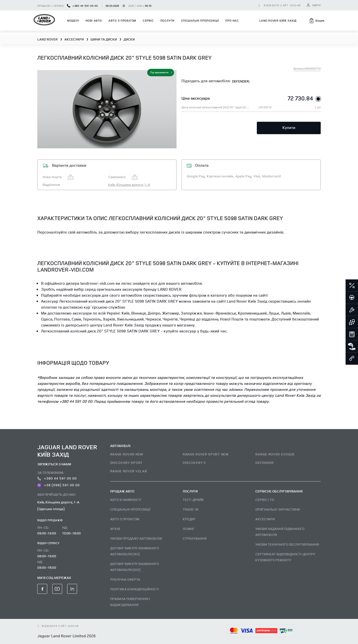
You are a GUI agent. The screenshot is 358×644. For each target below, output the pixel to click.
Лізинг (189, 529)
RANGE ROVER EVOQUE (275, 454)
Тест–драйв (193, 500)
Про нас (232, 20)
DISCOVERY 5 (194, 463)
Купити (289, 127)
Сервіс (148, 20)
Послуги (167, 20)
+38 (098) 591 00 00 (59, 485)
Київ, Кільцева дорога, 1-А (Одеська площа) (58, 505)
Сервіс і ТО (265, 500)
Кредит (189, 519)
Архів (115, 529)
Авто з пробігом (122, 20)
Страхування (195, 538)
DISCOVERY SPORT (127, 463)
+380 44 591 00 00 (82, 6)
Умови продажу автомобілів (136, 538)
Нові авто (94, 20)
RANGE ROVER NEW (127, 454)
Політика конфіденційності (135, 589)
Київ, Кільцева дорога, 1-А (129, 184)
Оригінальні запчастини (278, 509)
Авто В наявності (126, 500)
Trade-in (191, 509)
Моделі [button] (73, 20)
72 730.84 (300, 98)
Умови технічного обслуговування (287, 544)
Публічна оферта (125, 579)
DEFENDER (265, 463)
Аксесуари (265, 519)
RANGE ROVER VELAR (129, 471)
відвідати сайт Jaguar (282, 5)
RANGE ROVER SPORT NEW (206, 454)
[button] (317, 21)
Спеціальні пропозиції (200, 20)
